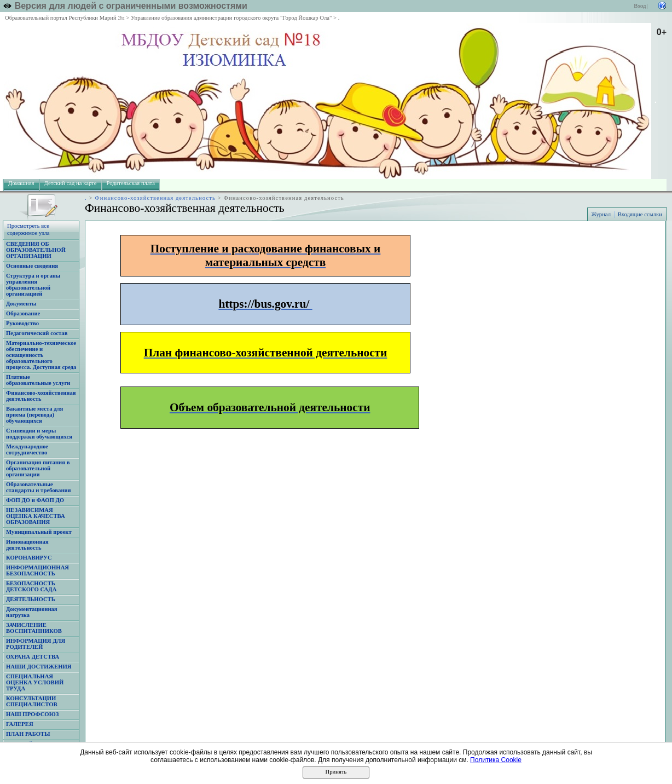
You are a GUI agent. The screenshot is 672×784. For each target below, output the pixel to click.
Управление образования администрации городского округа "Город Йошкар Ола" (231, 18)
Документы (21, 304)
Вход (640, 6)
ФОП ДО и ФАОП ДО (35, 500)
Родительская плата (131, 183)
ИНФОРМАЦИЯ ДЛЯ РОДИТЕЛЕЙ (36, 644)
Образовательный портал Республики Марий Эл (65, 18)
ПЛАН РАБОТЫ (28, 734)
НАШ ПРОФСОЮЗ (32, 714)
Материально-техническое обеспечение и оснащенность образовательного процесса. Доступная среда (41, 355)
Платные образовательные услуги (38, 380)
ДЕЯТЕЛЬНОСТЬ (31, 599)
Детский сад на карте (71, 183)
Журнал (601, 214)
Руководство (22, 323)
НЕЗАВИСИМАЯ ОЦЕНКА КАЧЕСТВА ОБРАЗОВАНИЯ (36, 516)
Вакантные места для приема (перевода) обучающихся (34, 415)
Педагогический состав (37, 333)
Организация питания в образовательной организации (38, 468)
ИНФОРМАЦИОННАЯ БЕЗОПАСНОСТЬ (37, 570)
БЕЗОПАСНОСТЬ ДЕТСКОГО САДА (31, 586)
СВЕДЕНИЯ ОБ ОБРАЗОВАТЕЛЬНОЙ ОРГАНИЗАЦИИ (36, 250)
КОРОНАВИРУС (29, 558)
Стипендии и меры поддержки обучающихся (39, 434)
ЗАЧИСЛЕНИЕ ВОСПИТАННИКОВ (34, 628)
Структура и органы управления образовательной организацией (33, 285)
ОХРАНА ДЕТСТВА (33, 657)
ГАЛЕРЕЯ (20, 724)
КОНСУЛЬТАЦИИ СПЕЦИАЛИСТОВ (32, 701)
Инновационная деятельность (27, 545)
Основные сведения (32, 266)
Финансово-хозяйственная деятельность (155, 198)
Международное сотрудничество (27, 449)
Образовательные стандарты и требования (39, 487)
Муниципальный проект (39, 532)
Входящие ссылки (640, 214)
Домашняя (21, 183)
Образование (23, 313)
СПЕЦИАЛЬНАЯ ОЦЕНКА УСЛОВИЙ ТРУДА (35, 682)
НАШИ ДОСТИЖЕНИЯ (39, 667)
